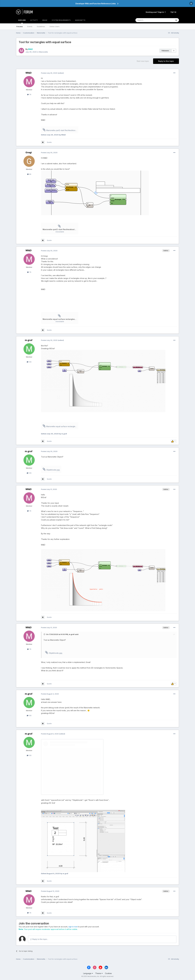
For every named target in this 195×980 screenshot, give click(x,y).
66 (29, 174)
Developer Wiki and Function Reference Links (96, 4)
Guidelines (41, 26)
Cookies (108, 973)
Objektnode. (53, 470)
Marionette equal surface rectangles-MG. (62, 426)
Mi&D (30, 49)
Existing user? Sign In (156, 12)
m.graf (29, 340)
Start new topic (143, 61)
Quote (49, 142)
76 (29, 94)
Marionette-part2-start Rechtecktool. (62, 130)
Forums (20, 26)
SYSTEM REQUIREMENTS (61, 20)
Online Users (54, 26)
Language (88, 973)
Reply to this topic (166, 61)
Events (30, 26)
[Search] (148, 20)
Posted (49, 73)
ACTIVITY (34, 20)
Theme (99, 973)
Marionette (43, 52)
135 (29, 362)
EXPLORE (22, 21)
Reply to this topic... (39, 939)
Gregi (29, 152)
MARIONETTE (80, 20)
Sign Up (173, 12)
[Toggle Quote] (45, 634)
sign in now (73, 927)
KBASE (45, 20)
